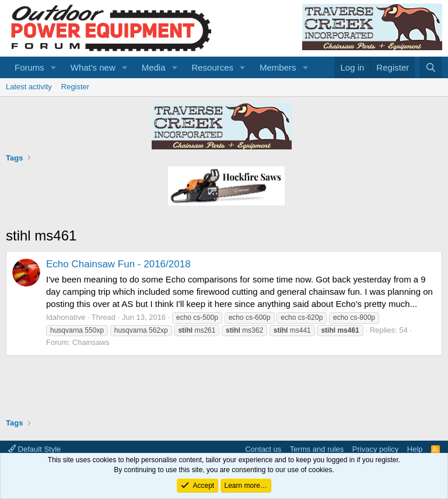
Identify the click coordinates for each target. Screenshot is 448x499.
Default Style (34, 449)
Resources (212, 67)
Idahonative (66, 317)
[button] (54, 67)
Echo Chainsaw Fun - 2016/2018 (118, 264)
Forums (29, 67)
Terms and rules (317, 449)
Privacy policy (375, 449)
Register (75, 87)
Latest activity (29, 87)
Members (278, 67)
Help (415, 449)
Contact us (263, 449)
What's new (93, 67)
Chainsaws (91, 342)
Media (154, 67)
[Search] (431, 67)
